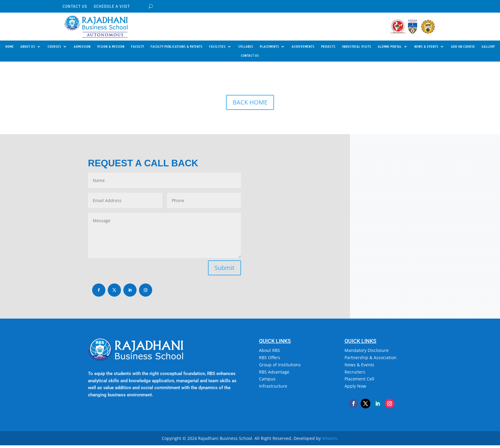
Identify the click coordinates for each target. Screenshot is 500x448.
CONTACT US (75, 6)
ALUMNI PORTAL (390, 47)
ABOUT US (28, 47)
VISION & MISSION (111, 47)
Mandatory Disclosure (367, 350)
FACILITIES (217, 47)
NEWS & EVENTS (426, 47)
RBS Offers (270, 357)
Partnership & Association (370, 357)
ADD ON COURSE (463, 47)
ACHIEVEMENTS (303, 47)
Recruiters (355, 372)
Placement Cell (359, 379)
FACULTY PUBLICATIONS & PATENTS (177, 47)
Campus (267, 379)
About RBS (270, 350)
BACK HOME (250, 102)
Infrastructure (273, 386)
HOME (10, 47)
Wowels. (330, 438)
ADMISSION (82, 47)
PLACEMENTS (270, 47)
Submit (224, 268)
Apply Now (355, 386)
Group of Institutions (280, 365)
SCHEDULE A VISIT (112, 6)
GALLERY (488, 47)
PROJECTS (328, 47)
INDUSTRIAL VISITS (357, 47)
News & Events (359, 365)
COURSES (54, 47)
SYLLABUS (246, 47)
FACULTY (138, 47)
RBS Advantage (274, 372)
